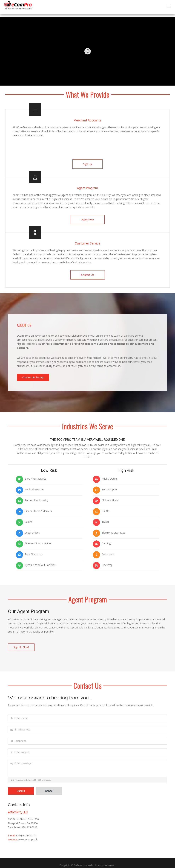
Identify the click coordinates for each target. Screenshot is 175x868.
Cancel (49, 786)
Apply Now (88, 218)
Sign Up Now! (22, 643)
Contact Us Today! (34, 375)
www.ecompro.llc (28, 835)
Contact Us (88, 273)
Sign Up (87, 164)
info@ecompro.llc (26, 831)
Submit (21, 786)
